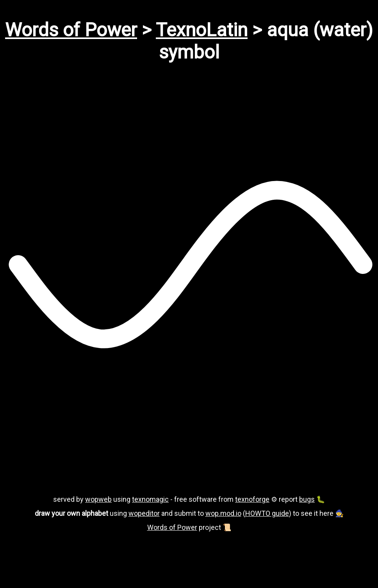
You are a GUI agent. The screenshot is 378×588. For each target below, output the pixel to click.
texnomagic (150, 499)
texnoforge (252, 499)
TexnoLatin (202, 30)
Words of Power (71, 30)
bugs (307, 499)
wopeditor (144, 513)
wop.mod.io (223, 513)
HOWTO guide (267, 513)
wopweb (98, 499)
